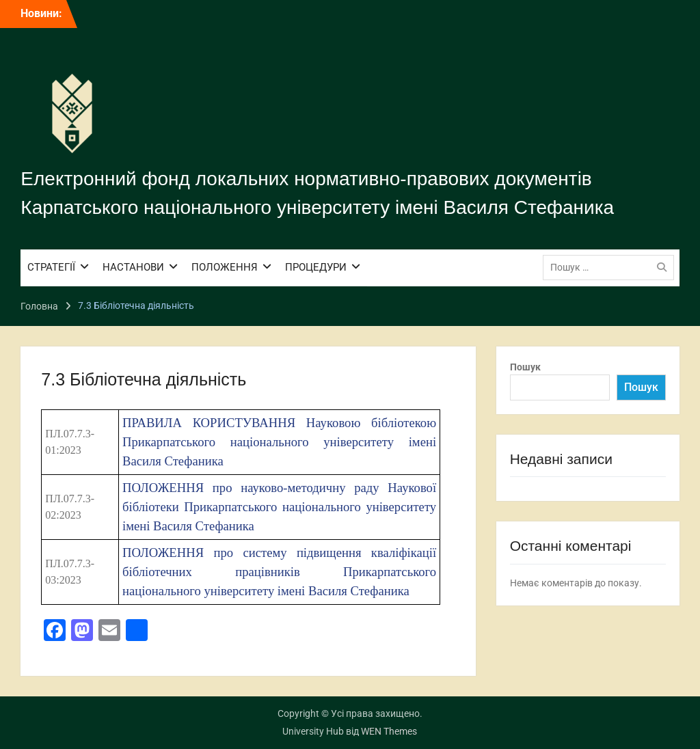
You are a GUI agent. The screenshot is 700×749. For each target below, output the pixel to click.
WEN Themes (389, 731)
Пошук (525, 367)
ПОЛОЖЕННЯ (225, 267)
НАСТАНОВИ (133, 267)
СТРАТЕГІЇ (51, 267)
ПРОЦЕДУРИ (316, 267)
